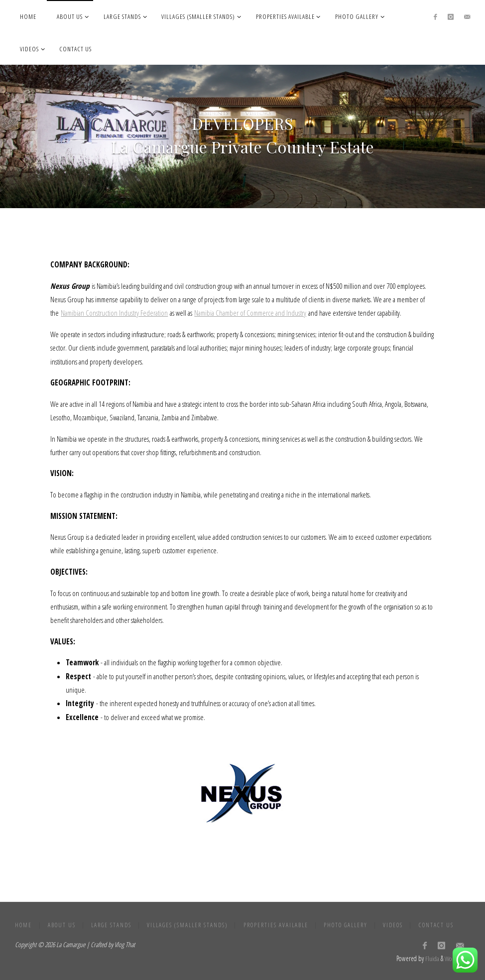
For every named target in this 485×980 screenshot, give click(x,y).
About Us (62, 925)
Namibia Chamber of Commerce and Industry (250, 313)
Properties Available (276, 925)
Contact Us (436, 925)
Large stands (111, 925)
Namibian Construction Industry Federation (114, 313)
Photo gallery (346, 925)
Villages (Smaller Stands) (187, 925)
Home (23, 925)
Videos (393, 925)
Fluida (431, 958)
